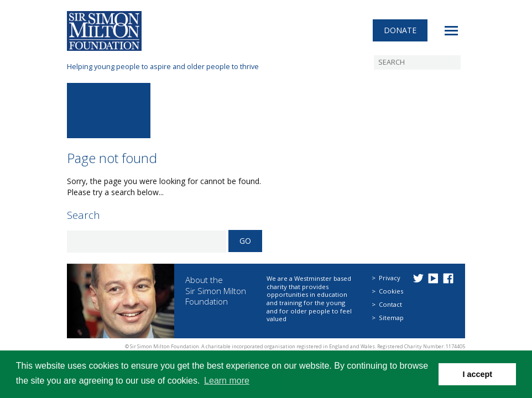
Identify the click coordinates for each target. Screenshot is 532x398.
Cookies (391, 291)
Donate (400, 30)
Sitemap (391, 318)
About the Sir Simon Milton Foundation (216, 290)
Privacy (390, 278)
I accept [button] (477, 374)
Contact (390, 304)
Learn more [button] (227, 381)
